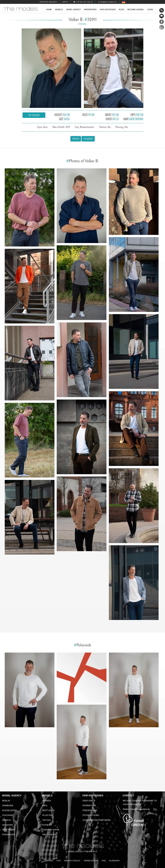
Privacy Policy (72, 861)
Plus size (48, 815)
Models (59, 10)
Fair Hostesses (93, 796)
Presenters (90, 10)
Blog (122, 10)
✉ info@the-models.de (107, 2)
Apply (65, 2)
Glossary (114, 861)
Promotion (89, 805)
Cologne (8, 815)
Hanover (7, 825)
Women (47, 801)
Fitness (47, 825)
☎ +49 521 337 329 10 (83, 2)
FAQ (104, 861)
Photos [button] (76, 139)
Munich (6, 820)
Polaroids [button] (88, 139)
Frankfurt (9, 834)
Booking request (49, 2)
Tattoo (46, 820)
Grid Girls (89, 801)
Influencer (49, 834)
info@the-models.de (140, 809)
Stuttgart (9, 830)
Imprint (49, 861)
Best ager (48, 810)
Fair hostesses (108, 10)
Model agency (73, 10)
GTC (59, 861)
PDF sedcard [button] (34, 115)
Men (45, 805)
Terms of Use (91, 861)
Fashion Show (51, 830)
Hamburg (8, 805)
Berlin (6, 801)
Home (49, 10)
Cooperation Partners (97, 820)
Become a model (136, 10)
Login (150, 10)
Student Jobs (91, 815)
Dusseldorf (10, 810)
